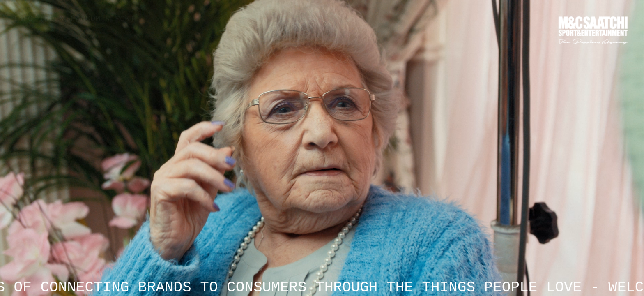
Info (23, 19)
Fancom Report (103, 19)
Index (52, 19)
